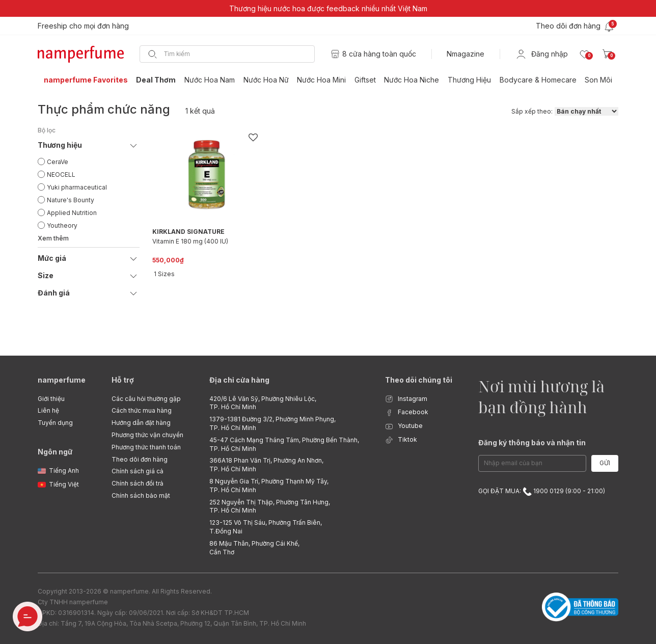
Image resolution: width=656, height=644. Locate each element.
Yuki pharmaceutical (77, 187)
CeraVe (58, 162)
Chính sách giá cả (138, 471)
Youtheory (62, 225)
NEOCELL (61, 175)
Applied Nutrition (72, 213)
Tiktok (401, 440)
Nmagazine (466, 54)
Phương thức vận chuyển (147, 435)
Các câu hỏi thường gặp (146, 399)
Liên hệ (48, 410)
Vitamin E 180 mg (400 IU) (190, 241)
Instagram (406, 399)
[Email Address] (532, 463)
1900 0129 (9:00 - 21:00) (564, 491)
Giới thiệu (51, 399)
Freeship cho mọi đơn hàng (83, 26)
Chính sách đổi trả (138, 483)
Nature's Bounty (71, 200)
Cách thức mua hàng (142, 410)
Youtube (404, 426)
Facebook (407, 412)
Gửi (605, 463)
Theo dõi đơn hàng (140, 459)
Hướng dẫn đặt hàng (141, 423)
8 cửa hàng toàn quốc (379, 54)
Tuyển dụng (55, 423)
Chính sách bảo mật (141, 495)
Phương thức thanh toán (146, 447)
